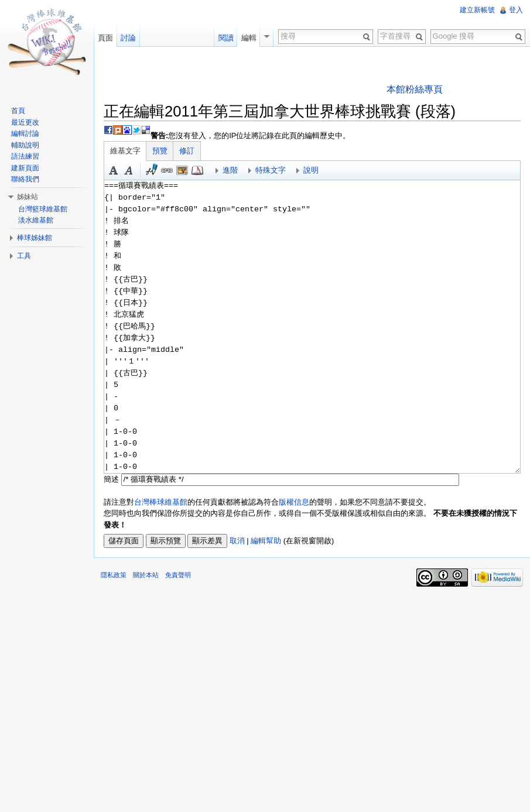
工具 (24, 256)
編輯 (249, 38)
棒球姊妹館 (35, 238)
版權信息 (294, 502)
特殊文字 (271, 170)
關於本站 (146, 575)
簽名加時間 (152, 170)
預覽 (160, 151)
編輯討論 (25, 133)
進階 (230, 170)
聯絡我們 (25, 179)
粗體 (114, 170)
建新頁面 (25, 168)
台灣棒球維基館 (161, 502)
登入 (516, 10)
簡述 (111, 479)
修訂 (187, 151)
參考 (197, 170)
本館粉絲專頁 (415, 89)
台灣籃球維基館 (43, 209)
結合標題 (182, 170)
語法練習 (25, 156)
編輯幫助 (266, 541)
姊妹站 (28, 197)
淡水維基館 (36, 220)
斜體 (129, 170)
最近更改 (25, 122)
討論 (128, 38)
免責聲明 (178, 575)
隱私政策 (114, 575)
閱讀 (226, 38)
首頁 (18, 111)
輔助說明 (25, 145)
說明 (311, 170)
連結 (167, 170)
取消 (237, 541)
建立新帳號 (477, 10)
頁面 (105, 38)
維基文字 (125, 151)
